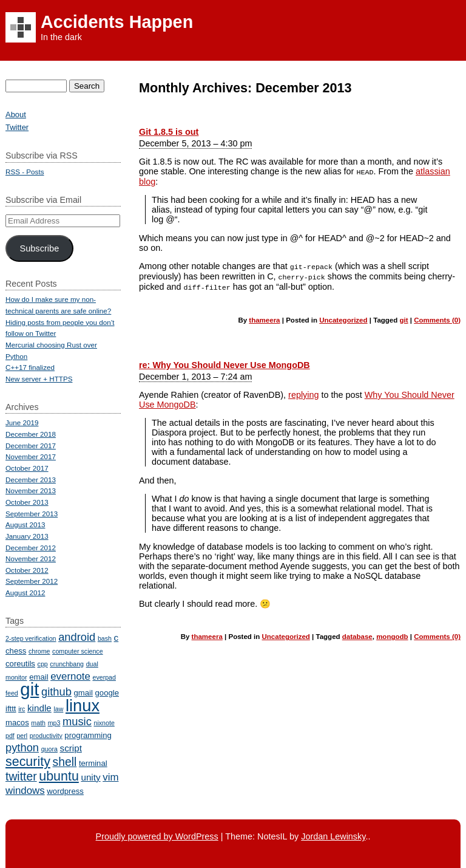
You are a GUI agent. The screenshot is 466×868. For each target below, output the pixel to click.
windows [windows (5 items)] (25, 791)
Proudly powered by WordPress (157, 836)
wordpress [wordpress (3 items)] (65, 791)
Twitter (17, 127)
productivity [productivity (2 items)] (46, 736)
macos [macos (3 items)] (17, 723)
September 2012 (32, 581)
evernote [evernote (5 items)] (70, 676)
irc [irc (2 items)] (22, 709)
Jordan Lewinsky (333, 836)
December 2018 (31, 434)
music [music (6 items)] (77, 721)
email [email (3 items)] (39, 677)
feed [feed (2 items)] (12, 693)
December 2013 (31, 480)
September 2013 (32, 514)
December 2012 (31, 548)
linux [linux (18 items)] (83, 706)
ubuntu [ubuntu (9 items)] (59, 776)
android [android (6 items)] (77, 637)
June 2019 (22, 422)
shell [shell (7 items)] (64, 762)
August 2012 (25, 593)
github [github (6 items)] (56, 692)
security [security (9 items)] (28, 762)
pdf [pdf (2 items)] (10, 736)
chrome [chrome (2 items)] (39, 651)
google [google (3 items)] (107, 693)
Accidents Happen (117, 22)
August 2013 (25, 525)
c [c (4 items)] (116, 637)
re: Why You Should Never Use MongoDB (225, 363)
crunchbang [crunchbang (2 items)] (67, 664)
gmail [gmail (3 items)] (83, 693)
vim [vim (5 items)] (110, 777)
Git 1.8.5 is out (169, 132)
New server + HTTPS (39, 379)
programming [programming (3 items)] (88, 735)
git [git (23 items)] (29, 689)
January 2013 (27, 536)
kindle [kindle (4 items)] (39, 708)
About (16, 114)
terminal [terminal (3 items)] (93, 763)
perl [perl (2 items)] (22, 736)
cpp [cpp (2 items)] (43, 664)
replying (303, 392)
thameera (264, 318)
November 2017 (31, 456)
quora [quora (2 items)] (49, 749)
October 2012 (27, 570)
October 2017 (27, 468)
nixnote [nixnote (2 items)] (104, 723)
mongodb (392, 634)
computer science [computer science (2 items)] (78, 651)
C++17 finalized (30, 367)
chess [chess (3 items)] (16, 651)
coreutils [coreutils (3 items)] (20, 664)
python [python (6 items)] (22, 747)
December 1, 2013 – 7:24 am (195, 374)
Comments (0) (437, 318)
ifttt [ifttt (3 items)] (11, 709)
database (357, 634)
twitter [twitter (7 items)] (21, 776)
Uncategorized (343, 318)
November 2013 (31, 490)
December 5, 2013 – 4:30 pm (195, 143)
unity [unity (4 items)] (90, 777)
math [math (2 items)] (38, 723)
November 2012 (31, 559)
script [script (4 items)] (71, 748)
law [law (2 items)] (58, 709)
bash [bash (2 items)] (105, 638)
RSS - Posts (25, 172)
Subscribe (39, 248)
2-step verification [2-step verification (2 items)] (31, 638)
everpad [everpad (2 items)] (104, 677)
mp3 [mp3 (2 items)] (54, 723)
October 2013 (27, 502)
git (404, 318)
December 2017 (31, 446)
